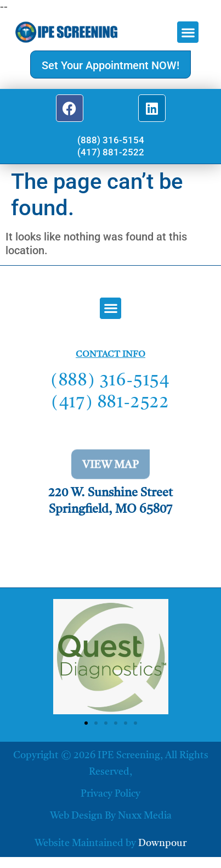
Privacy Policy (110, 794)
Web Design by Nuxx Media (111, 816)
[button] (188, 32)
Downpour (162, 843)
